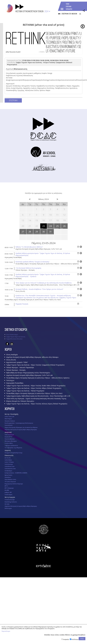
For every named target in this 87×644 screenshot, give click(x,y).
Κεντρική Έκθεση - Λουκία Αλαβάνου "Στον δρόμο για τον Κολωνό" (39, 289)
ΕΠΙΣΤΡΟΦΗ (13, 100)
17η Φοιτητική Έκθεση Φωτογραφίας (28, 268)
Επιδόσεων (75, 639)
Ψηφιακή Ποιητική (22, 304)
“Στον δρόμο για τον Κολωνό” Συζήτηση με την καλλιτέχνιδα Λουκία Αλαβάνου (44, 283)
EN (80, 14)
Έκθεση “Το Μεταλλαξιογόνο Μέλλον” (29, 247)
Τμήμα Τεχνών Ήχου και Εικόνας (16, 337)
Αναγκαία (66, 639)
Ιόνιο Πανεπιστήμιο (12, 334)
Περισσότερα (6, 631)
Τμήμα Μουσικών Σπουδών (14, 339)
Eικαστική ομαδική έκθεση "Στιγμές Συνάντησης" (33, 262)
